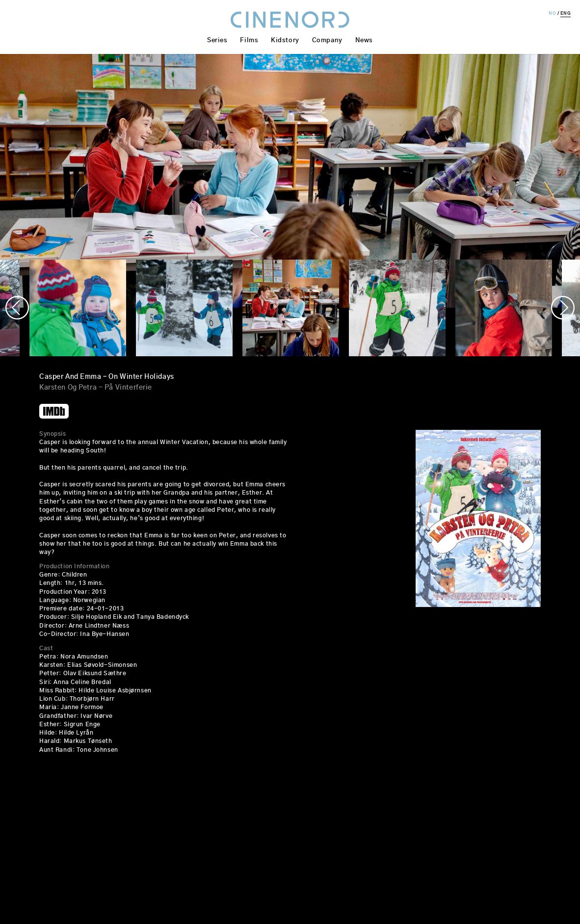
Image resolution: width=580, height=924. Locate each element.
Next (563, 308)
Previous (17, 308)
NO (552, 13)
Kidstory (285, 40)
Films (249, 40)
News (364, 40)
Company (327, 40)
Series (217, 40)
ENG (566, 13)
